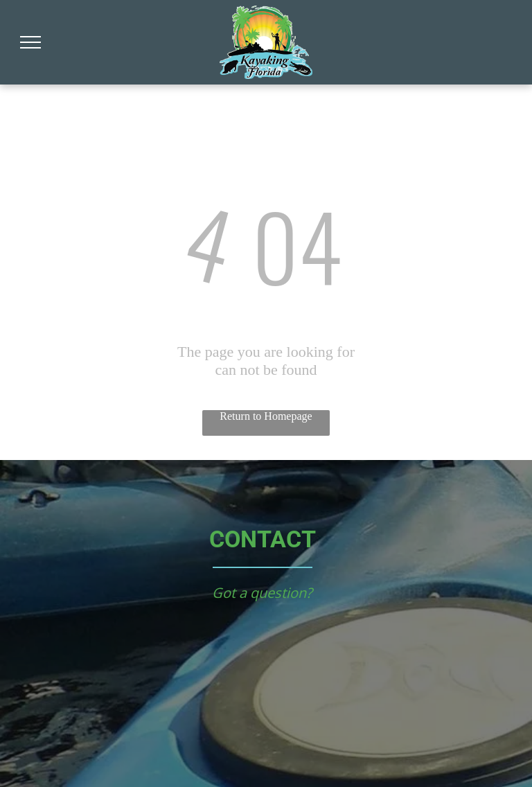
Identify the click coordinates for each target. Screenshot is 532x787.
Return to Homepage (266, 416)
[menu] (30, 42)
